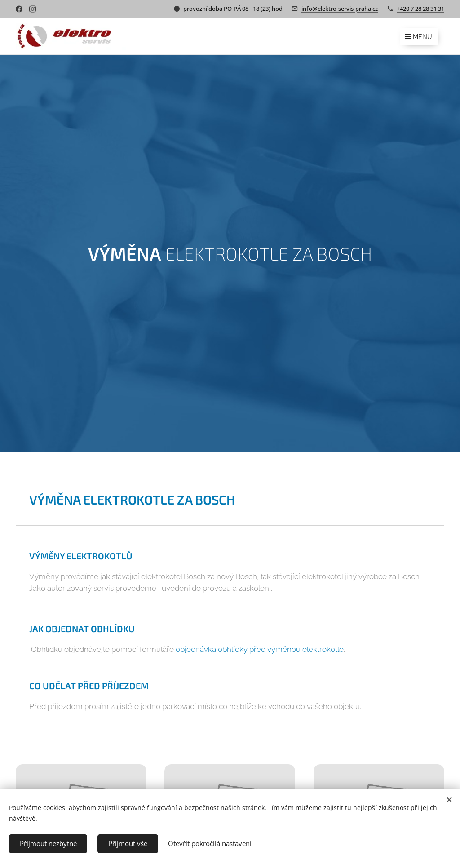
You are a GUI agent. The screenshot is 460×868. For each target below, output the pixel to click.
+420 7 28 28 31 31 (420, 9)
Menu (419, 37)
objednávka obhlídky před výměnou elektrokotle (260, 649)
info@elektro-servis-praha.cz (340, 9)
